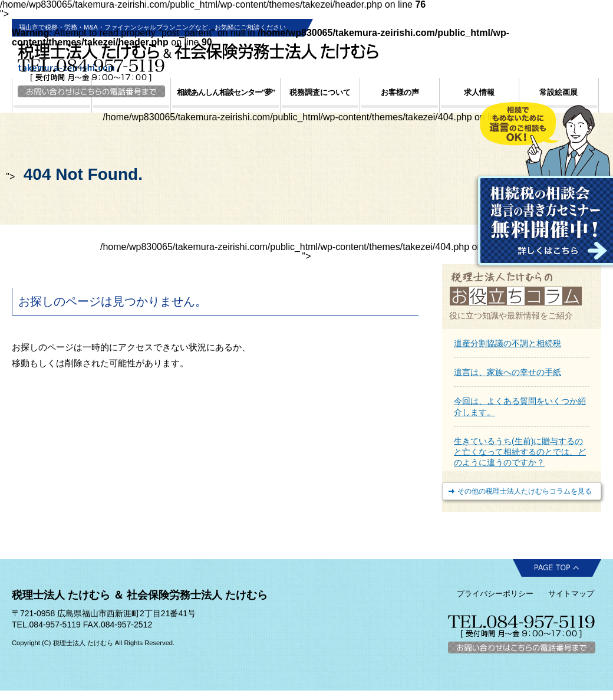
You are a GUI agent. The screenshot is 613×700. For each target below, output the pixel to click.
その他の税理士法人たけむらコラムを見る (525, 491)
